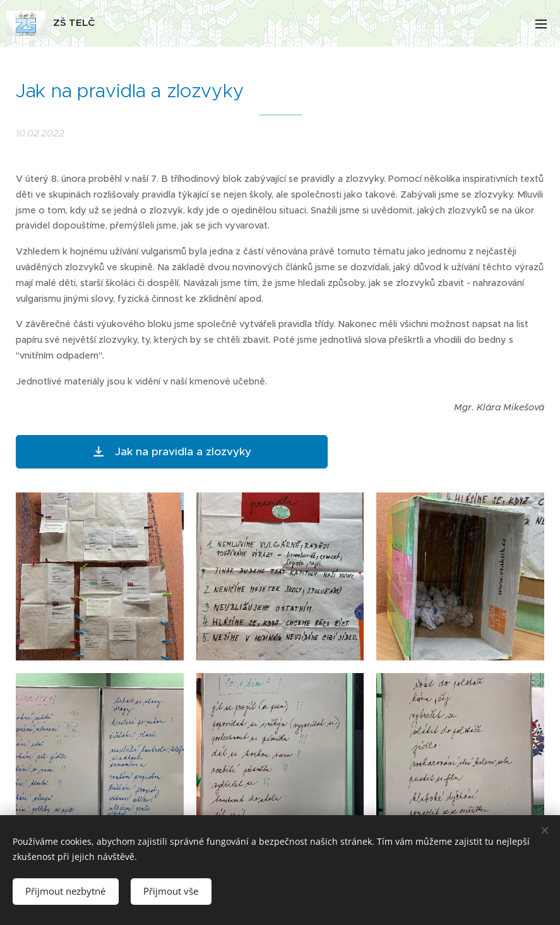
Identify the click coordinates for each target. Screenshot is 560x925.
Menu (541, 24)
